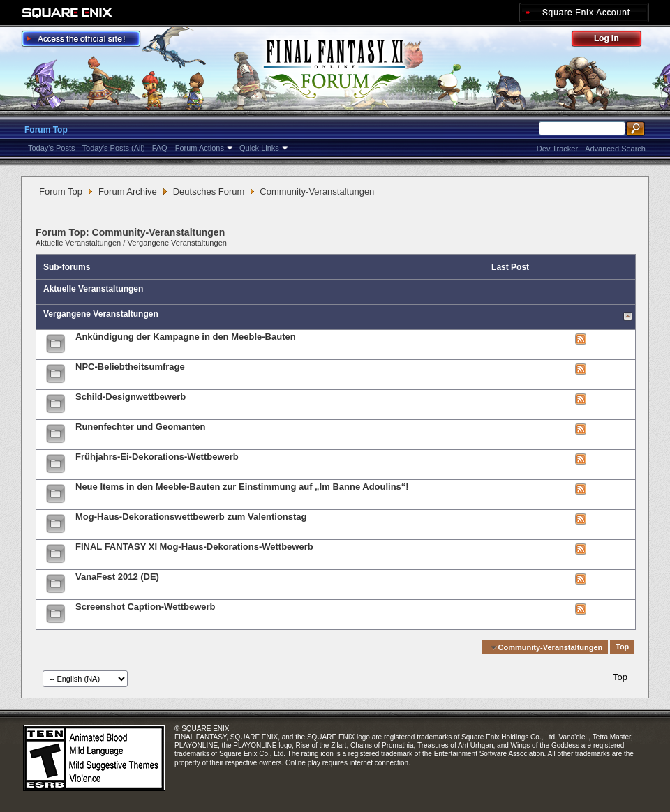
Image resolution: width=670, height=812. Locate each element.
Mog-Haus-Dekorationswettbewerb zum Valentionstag (191, 517)
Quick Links (259, 148)
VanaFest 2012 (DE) (117, 577)
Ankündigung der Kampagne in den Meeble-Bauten (186, 337)
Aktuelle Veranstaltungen (78, 243)
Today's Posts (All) (114, 148)
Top (622, 647)
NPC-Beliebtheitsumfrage (130, 367)
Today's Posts (52, 148)
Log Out (613, 41)
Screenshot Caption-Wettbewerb (146, 607)
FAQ (160, 148)
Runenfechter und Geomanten (140, 427)
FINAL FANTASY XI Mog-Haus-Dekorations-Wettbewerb (194, 547)
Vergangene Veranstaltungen (177, 243)
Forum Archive (128, 191)
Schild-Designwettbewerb (131, 397)
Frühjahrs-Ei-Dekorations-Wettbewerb (157, 457)
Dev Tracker (557, 149)
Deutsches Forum (209, 191)
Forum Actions (200, 148)
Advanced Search (615, 149)
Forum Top (46, 130)
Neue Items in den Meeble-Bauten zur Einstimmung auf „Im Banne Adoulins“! (242, 487)
